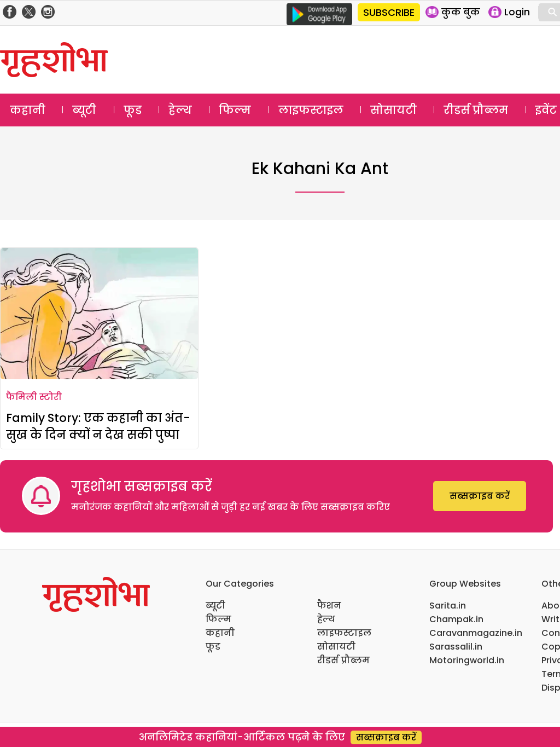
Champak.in (456, 619)
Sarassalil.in (456, 647)
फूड (133, 110)
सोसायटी (393, 110)
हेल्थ (180, 110)
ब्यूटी (84, 110)
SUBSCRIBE (389, 12)
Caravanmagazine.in (476, 633)
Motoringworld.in (467, 660)
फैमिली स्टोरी (34, 397)
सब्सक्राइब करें (480, 496)
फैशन (329, 606)
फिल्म (235, 110)
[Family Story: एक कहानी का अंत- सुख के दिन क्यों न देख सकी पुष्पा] (99, 314)
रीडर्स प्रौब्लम (476, 110)
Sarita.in (448, 606)
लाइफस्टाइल (311, 110)
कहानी (28, 110)
